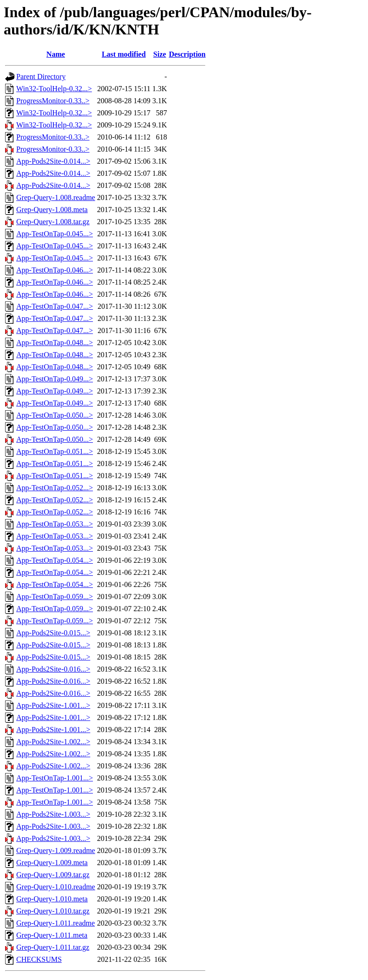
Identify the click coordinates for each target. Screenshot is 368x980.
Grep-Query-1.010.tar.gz (53, 911)
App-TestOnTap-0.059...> (55, 597)
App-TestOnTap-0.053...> (55, 524)
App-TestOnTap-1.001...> (55, 778)
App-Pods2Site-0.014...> (53, 161)
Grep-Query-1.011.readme (56, 923)
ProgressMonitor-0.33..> (53, 101)
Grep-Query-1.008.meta (52, 210)
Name (56, 54)
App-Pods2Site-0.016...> (53, 669)
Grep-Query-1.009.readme (56, 850)
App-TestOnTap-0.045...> (55, 234)
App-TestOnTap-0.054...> (55, 560)
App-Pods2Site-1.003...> (53, 814)
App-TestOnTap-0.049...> (55, 379)
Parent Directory (41, 77)
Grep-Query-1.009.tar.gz (53, 875)
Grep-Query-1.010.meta (52, 899)
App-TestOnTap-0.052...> (55, 488)
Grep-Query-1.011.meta (52, 935)
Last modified (124, 54)
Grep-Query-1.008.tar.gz (53, 222)
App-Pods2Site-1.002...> (53, 742)
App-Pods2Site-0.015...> (53, 633)
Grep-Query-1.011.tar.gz (53, 947)
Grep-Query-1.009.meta (52, 863)
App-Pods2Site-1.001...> (53, 705)
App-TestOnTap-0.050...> (55, 415)
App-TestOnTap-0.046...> (55, 270)
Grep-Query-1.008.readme (56, 197)
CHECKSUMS (39, 959)
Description (187, 54)
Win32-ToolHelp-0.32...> (54, 89)
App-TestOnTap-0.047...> (55, 306)
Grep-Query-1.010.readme (56, 887)
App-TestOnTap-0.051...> (55, 451)
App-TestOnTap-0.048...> (55, 343)
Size (160, 54)
